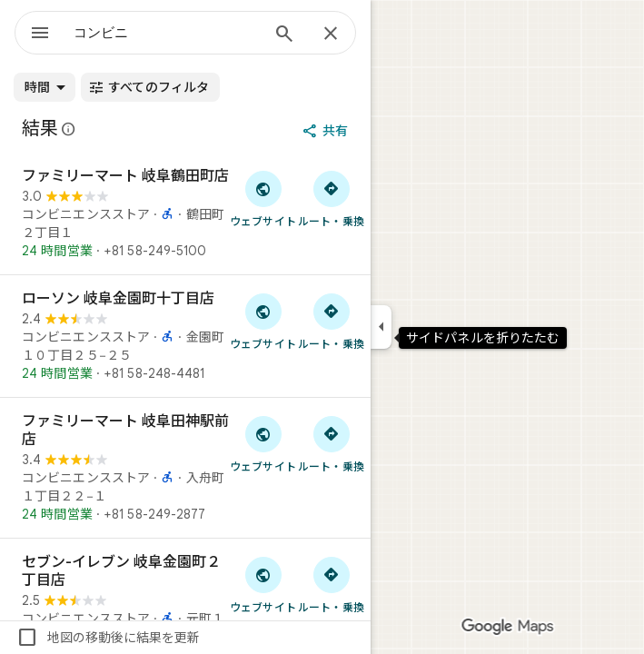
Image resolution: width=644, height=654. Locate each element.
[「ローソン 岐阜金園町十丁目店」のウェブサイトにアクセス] (263, 321)
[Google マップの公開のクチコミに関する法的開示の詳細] (69, 129)
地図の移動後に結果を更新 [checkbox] (108, 638)
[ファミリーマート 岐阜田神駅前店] (185, 468)
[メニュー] (40, 35)
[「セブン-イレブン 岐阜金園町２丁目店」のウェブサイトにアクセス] (263, 584)
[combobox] (166, 33)
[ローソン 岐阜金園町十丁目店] (185, 336)
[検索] (284, 35)
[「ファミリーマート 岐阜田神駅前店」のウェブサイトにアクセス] (263, 443)
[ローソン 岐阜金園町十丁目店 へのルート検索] (331, 321)
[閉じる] (331, 35)
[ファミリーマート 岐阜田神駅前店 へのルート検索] (331, 443)
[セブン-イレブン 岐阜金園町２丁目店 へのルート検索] (331, 584)
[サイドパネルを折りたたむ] (381, 327)
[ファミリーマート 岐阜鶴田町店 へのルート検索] (331, 198)
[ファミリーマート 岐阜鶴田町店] (185, 213)
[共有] (327, 131)
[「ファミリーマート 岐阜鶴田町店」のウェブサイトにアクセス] (263, 198)
